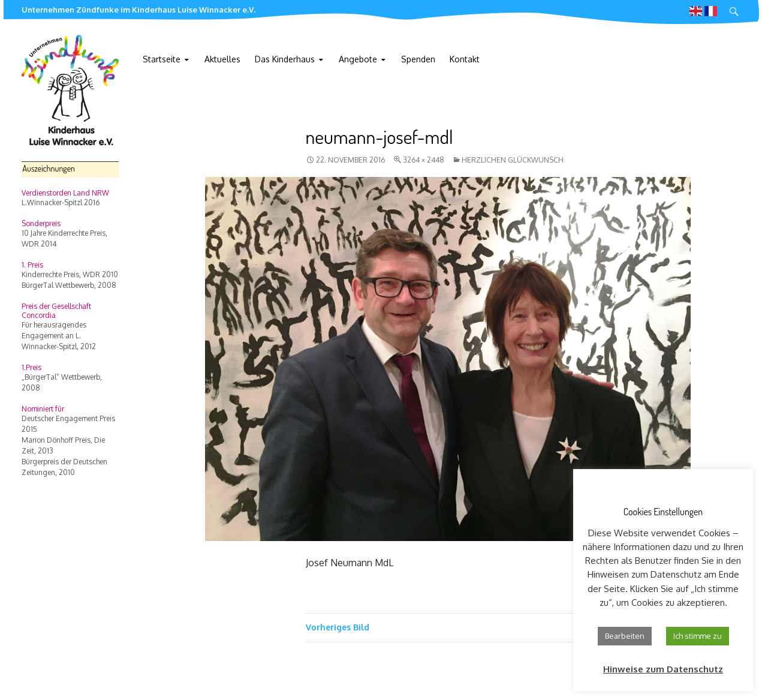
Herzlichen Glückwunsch (513, 160)
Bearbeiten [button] (625, 636)
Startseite (162, 59)
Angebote (358, 59)
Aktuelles (222, 59)
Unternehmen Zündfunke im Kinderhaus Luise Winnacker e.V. (138, 10)
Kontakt (465, 59)
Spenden (418, 59)
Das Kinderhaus (285, 59)
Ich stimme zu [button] (698, 636)
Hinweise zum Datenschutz (663, 669)
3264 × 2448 (424, 160)
